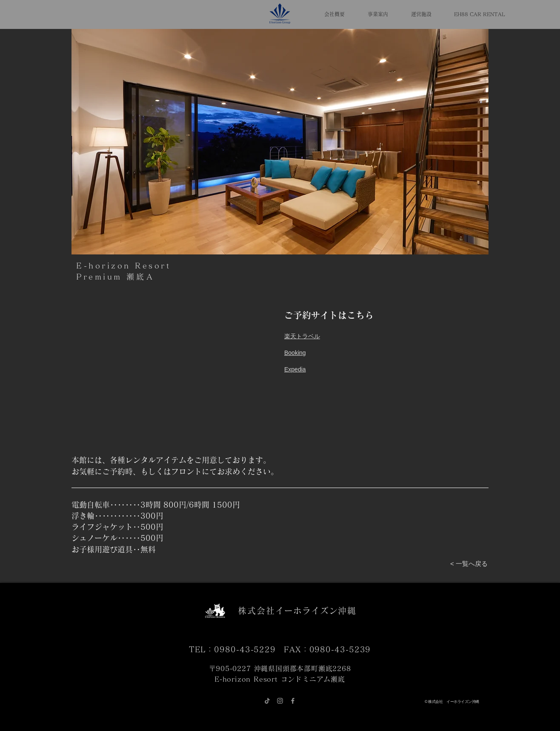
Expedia (295, 369)
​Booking (295, 353)
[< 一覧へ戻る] (469, 564)
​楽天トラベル (302, 336)
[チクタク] (267, 701)
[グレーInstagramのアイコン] (280, 701)
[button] (280, 142)
